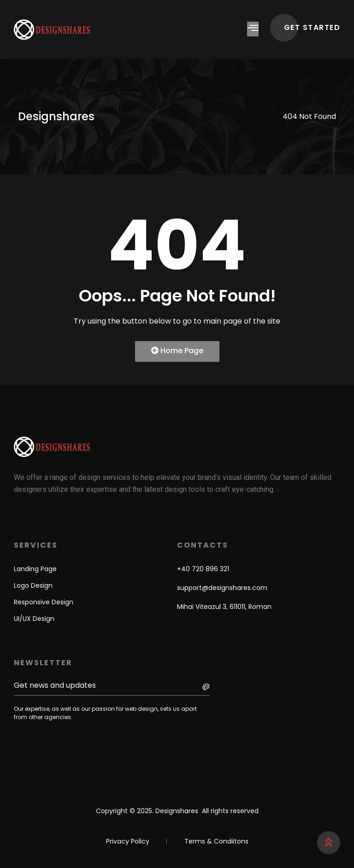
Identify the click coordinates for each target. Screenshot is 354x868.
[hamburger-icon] (253, 29)
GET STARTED (312, 27)
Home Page (177, 351)
